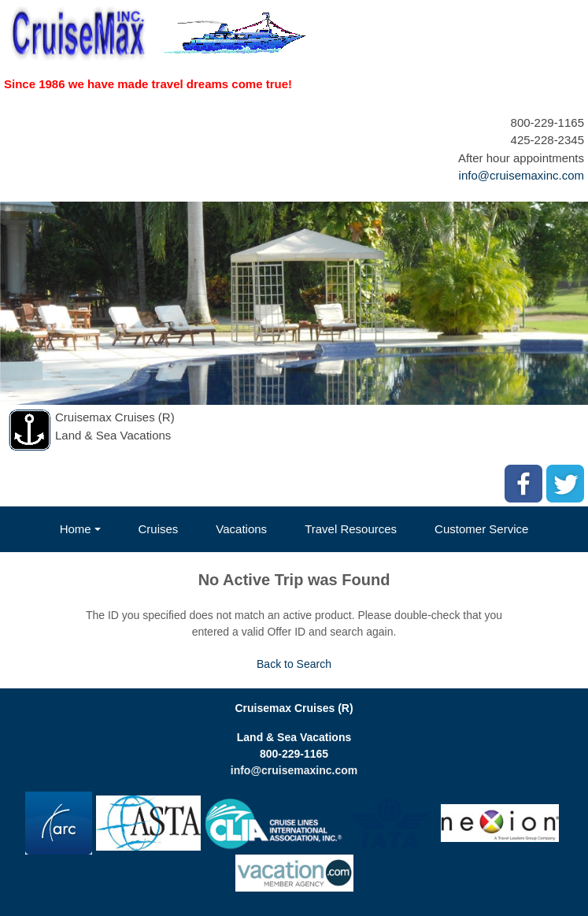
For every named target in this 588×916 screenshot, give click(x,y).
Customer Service (481, 529)
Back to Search (294, 664)
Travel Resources (351, 529)
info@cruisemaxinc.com (521, 175)
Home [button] (76, 529)
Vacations (241, 529)
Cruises (159, 529)
